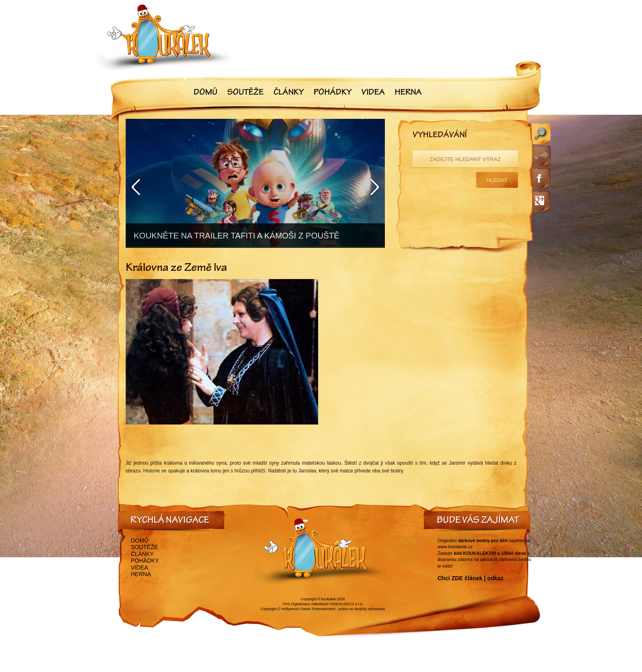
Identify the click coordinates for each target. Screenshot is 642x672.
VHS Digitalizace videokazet (306, 604)
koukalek (329, 599)
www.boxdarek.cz (455, 547)
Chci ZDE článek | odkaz (471, 578)
